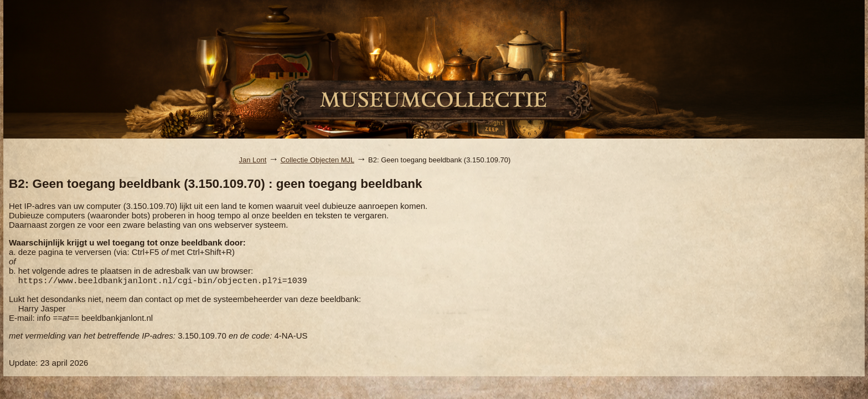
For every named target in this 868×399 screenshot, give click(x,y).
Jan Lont (253, 160)
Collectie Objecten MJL (317, 160)
